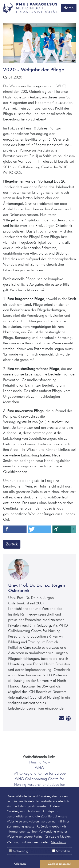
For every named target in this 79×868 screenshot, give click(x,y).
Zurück (12, 544)
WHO (39, 768)
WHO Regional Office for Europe (40, 773)
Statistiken (61, 851)
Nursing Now (39, 762)
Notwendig (19, 851)
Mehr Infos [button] (58, 842)
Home (69, 8)
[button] (15, 529)
